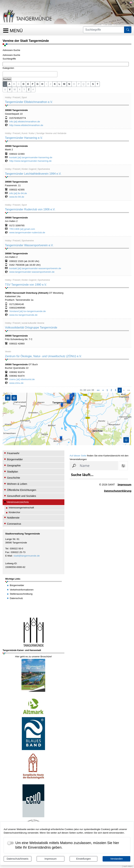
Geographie (14, 465)
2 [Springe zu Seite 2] (111, 390)
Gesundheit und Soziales (21, 496)
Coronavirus (14, 524)
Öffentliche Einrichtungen (22, 490)
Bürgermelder (15, 459)
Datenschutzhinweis (18, 859)
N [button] (69, 84)
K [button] (55, 84)
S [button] (93, 84)
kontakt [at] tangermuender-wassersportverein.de (35, 268)
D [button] (23, 84)
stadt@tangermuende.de (27, 556)
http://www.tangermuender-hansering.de (31, 161)
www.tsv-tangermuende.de (23, 315)
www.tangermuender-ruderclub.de (27, 233)
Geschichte (14, 478)
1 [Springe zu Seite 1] (107, 390)
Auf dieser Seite (78, 456)
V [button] (10, 89)
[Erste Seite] (98, 390)
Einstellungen (83, 859)
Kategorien (8, 68)
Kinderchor (14, 512)
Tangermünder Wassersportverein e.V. (29, 245)
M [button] (64, 84)
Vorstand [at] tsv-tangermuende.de (28, 311)
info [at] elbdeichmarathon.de (25, 122)
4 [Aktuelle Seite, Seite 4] (120, 390)
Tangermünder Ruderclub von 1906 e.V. (30, 209)
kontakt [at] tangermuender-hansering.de (31, 157)
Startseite (97, 24)
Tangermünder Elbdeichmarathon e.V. (29, 102)
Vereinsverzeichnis (123, 24)
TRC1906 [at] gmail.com (22, 229)
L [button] (59, 84)
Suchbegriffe (9, 59)
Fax (7, 552)
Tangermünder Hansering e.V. (24, 138)
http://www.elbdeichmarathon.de (26, 125)
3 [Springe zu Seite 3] (116, 390)
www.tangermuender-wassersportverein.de (32, 272)
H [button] (42, 84)
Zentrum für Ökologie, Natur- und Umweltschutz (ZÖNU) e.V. (43, 356)
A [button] (9, 84)
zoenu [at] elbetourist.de (22, 379)
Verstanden (116, 859)
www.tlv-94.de (17, 197)
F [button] (33, 84)
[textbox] (5, 74)
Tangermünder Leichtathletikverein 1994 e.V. (33, 174)
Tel (7, 549)
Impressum (51, 859)
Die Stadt (108, 24)
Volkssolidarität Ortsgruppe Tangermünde (31, 327)
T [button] (97, 84)
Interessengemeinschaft (21, 508)
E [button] (28, 84)
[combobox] (30, 74)
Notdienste (13, 518)
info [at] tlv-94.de (18, 193)
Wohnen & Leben (17, 484)
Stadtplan (12, 472)
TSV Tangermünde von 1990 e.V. (26, 285)
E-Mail (9, 556)
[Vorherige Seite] (103, 390)
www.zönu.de (16, 383)
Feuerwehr (13, 453)
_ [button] (5, 84)
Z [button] (29, 89)
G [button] (37, 84)
